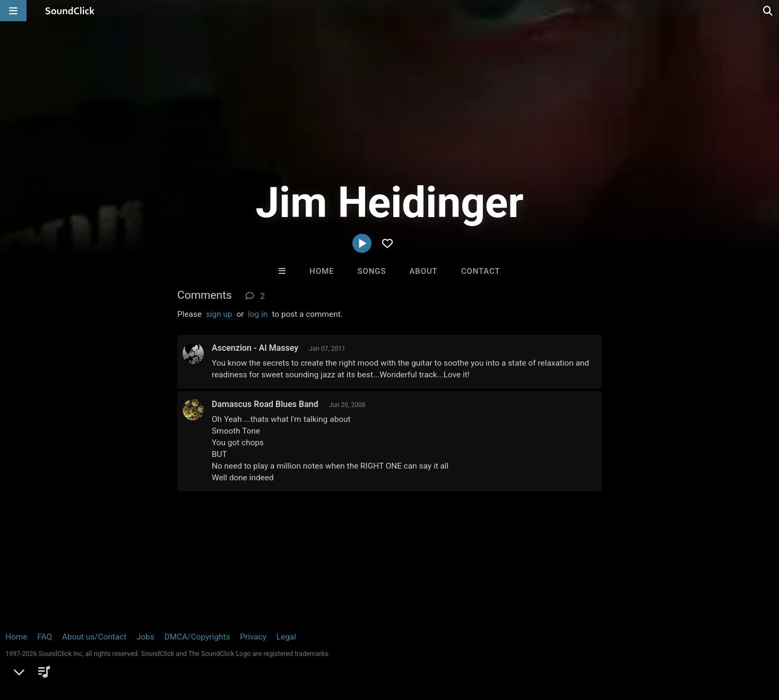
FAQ (45, 637)
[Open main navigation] (13, 11)
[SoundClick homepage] (70, 11)
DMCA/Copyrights (197, 637)
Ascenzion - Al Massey (255, 348)
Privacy (253, 637)
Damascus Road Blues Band (265, 404)
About (423, 271)
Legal (286, 637)
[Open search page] (768, 11)
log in (258, 314)
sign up (219, 314)
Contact (481, 271)
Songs (372, 271)
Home (322, 271)
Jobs (145, 637)
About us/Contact (94, 637)
